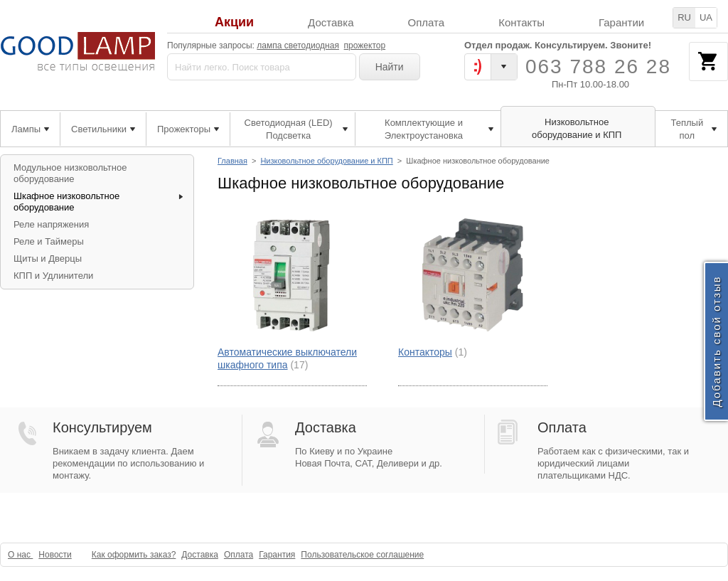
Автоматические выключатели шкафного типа (287, 358)
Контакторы (425, 352)
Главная (232, 161)
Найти (390, 67)
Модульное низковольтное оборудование (70, 173)
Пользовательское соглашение (362, 555)
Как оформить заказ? (134, 555)
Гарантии (621, 22)
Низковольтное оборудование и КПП (326, 161)
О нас (20, 555)
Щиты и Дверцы (48, 258)
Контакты (521, 22)
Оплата (427, 22)
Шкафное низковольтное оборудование (66, 202)
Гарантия (277, 555)
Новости (55, 555)
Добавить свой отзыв (716, 341)
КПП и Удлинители (53, 276)
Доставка (331, 22)
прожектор (365, 46)
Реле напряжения (51, 224)
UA (706, 17)
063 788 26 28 (598, 66)
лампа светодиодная (298, 46)
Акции (234, 22)
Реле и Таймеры (49, 241)
